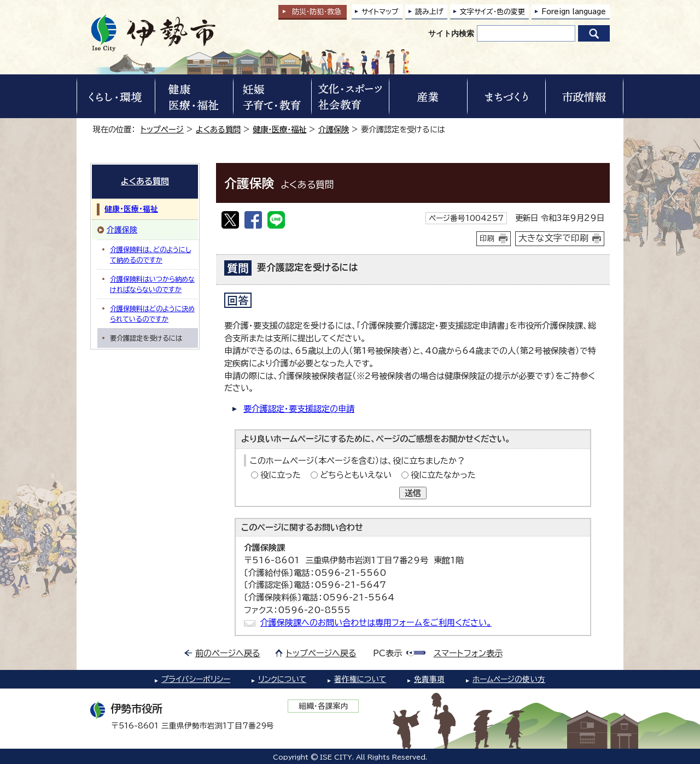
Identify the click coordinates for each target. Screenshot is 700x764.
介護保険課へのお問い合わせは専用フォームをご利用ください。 (376, 623)
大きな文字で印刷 (553, 238)
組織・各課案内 (323, 706)
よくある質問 (218, 129)
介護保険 (334, 129)
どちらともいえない (356, 475)
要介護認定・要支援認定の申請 (299, 409)
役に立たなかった (443, 475)
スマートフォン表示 (468, 653)
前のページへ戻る (228, 653)
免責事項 (429, 679)
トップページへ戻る (321, 653)
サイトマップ (380, 12)
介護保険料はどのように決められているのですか (152, 313)
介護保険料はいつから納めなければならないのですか (152, 284)
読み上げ (429, 12)
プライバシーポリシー (196, 679)
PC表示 (387, 653)
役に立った (281, 475)
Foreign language (574, 12)
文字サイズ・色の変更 (492, 12)
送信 (413, 493)
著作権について (360, 679)
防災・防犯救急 (317, 12)
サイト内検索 (451, 33)
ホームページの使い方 (509, 679)
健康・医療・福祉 (279, 129)
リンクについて (282, 679)
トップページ (162, 129)
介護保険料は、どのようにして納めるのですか (150, 254)
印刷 (487, 238)
